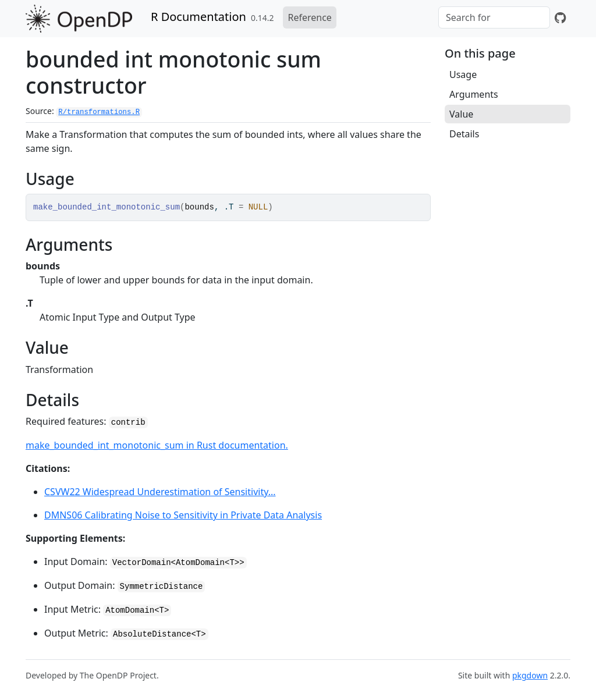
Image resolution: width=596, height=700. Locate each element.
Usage (463, 74)
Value (461, 114)
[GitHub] (560, 17)
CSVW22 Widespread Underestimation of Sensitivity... (160, 492)
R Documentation (198, 17)
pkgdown (530, 675)
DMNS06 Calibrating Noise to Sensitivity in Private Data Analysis (183, 515)
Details (464, 134)
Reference (309, 17)
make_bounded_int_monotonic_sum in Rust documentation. (157, 445)
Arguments (474, 94)
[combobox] (494, 17)
